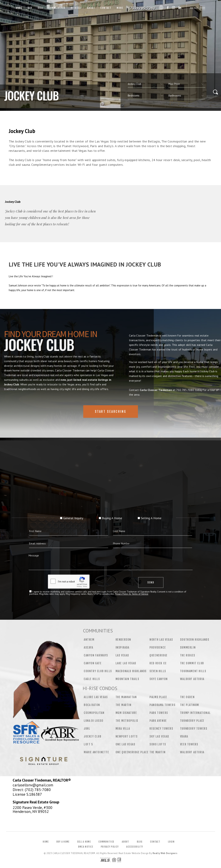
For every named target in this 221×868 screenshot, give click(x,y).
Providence (158, 647)
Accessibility (135, 847)
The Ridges (188, 655)
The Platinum (190, 705)
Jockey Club (93, 736)
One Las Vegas (126, 744)
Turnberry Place (192, 721)
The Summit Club (192, 663)
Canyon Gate (93, 663)
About (91, 8)
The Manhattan (126, 697)
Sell (40, 8)
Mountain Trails (127, 679)
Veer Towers (189, 744)
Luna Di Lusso (94, 721)
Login (171, 842)
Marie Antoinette (96, 752)
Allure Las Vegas (96, 697)
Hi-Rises (76, 8)
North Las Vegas (161, 640)
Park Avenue (158, 721)
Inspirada (122, 647)
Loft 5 (88, 744)
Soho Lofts (158, 744)
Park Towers (159, 713)
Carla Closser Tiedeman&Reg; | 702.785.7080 (142, 8)
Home (19, 8)
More (120, 8)
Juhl (87, 729)
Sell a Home (84, 842)
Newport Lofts (127, 736)
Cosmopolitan (94, 713)
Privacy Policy (110, 847)
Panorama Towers (162, 705)
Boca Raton (92, 705)
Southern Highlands (195, 640)
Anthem (89, 640)
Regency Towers (161, 729)
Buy (30, 8)
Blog (140, 842)
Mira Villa (123, 729)
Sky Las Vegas (159, 736)
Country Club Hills (98, 671)
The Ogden (187, 697)
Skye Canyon (159, 679)
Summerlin (188, 647)
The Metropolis (127, 721)
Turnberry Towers (194, 729)
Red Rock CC (158, 663)
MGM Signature (126, 713)
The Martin (124, 705)
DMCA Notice (86, 847)
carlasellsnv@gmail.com (33, 785)
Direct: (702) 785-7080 (32, 790)
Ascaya (89, 647)
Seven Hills (158, 671)
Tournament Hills (193, 671)
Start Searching (111, 423)
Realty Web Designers (165, 853)
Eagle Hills (92, 679)
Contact (106, 8)
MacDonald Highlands (131, 671)
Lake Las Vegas (126, 663)
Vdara (184, 736)
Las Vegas (122, 655)
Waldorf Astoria (192, 679)
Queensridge (159, 655)
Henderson (123, 640)
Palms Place (158, 697)
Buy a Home (63, 842)
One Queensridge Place (132, 752)
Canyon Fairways (96, 655)
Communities (57, 8)
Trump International (195, 713)
